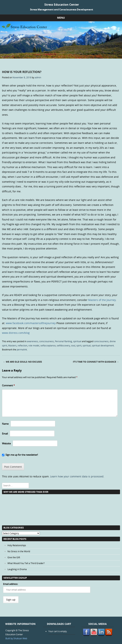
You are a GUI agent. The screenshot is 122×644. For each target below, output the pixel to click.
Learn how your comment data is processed (77, 476)
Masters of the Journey (102, 300)
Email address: (11, 584)
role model (34, 345)
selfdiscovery (63, 345)
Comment (8, 385)
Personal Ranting (63, 341)
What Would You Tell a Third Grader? (26, 563)
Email (5, 434)
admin (38, 77)
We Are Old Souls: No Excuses (23, 362)
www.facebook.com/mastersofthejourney (31, 323)
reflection (22, 345)
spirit (79, 345)
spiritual (77, 341)
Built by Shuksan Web (16, 638)
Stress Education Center (62, 5)
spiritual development (103, 345)
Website (6, 443)
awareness (32, 341)
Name (5, 424)
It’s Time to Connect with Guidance (96, 362)
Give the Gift (14, 557)
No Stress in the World (19, 551)
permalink (22, 349)
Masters (12, 345)
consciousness (46, 341)
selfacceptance (48, 345)
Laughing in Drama (17, 569)
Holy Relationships (17, 545)
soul (73, 345)
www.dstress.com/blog (16, 333)
